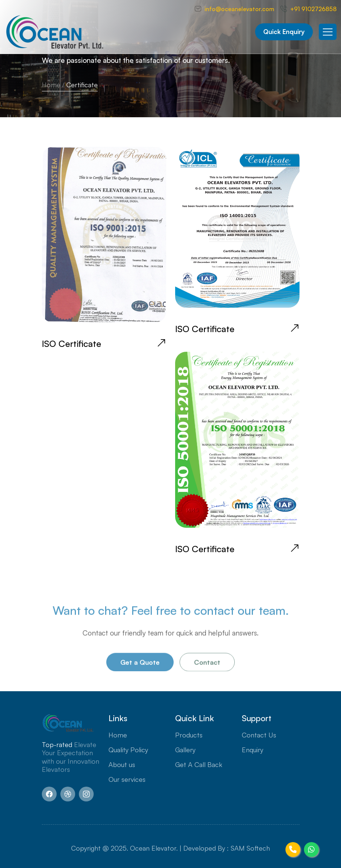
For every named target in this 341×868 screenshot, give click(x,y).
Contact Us (259, 735)
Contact (207, 663)
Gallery (185, 750)
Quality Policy (128, 750)
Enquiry (253, 750)
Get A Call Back (199, 764)
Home (51, 85)
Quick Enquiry (284, 32)
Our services (127, 779)
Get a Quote (140, 663)
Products (189, 735)
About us (122, 764)
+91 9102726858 (313, 9)
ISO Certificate (71, 344)
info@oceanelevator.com (239, 9)
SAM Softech (250, 848)
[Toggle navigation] (328, 32)
